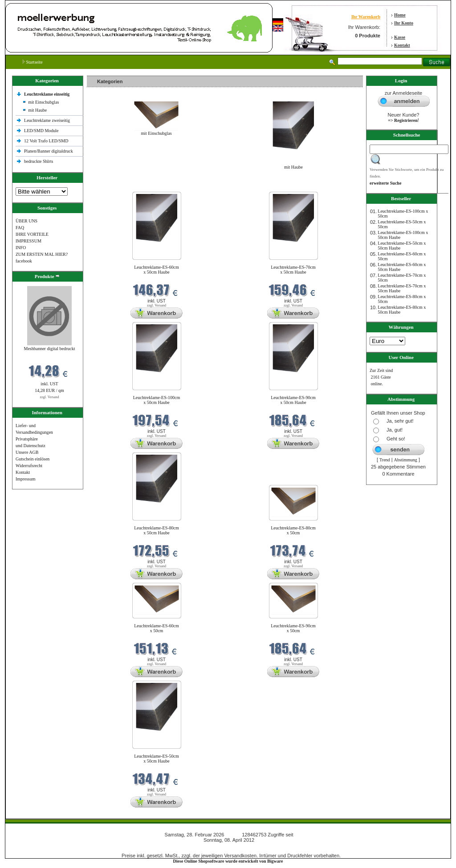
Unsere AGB (27, 452)
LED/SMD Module (41, 131)
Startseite (33, 62)
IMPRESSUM (28, 241)
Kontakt (402, 45)
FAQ (20, 228)
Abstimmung (406, 460)
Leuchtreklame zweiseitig (48, 120)
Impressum (25, 479)
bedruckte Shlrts (39, 161)
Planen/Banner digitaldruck (49, 151)
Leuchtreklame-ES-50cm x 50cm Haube (157, 759)
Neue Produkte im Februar (114, 186)
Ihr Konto (404, 23)
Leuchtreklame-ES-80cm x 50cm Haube (157, 530)
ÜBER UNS (26, 221)
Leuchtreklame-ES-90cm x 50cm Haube (293, 400)
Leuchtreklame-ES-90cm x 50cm (293, 628)
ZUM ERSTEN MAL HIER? (42, 254)
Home (400, 15)
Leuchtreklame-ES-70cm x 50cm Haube (293, 270)
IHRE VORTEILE (32, 234)
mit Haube (37, 110)
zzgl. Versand (50, 397)
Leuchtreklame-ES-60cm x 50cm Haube (157, 270)
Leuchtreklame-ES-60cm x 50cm (157, 628)
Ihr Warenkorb (366, 17)
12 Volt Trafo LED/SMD (46, 141)
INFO (21, 248)
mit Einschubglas (43, 102)
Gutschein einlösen (33, 459)
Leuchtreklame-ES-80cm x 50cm (293, 530)
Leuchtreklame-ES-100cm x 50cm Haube (157, 400)
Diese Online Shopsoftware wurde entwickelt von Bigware (228, 861)
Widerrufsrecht (29, 466)
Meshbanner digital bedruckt (50, 349)
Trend (385, 460)
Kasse (400, 37)
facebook (24, 261)
